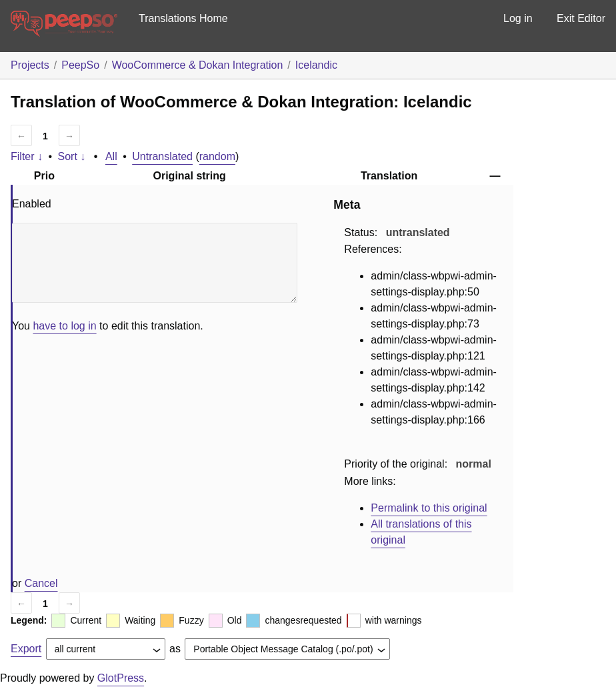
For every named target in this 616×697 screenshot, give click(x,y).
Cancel (41, 583)
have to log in (64, 326)
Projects (30, 65)
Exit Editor (581, 18)
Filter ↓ (27, 156)
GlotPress (121, 678)
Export (26, 649)
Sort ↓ (72, 156)
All (111, 156)
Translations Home (183, 18)
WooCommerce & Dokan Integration (198, 65)
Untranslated (162, 156)
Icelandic (316, 65)
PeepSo (80, 65)
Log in (518, 18)
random (217, 156)
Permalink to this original (429, 508)
